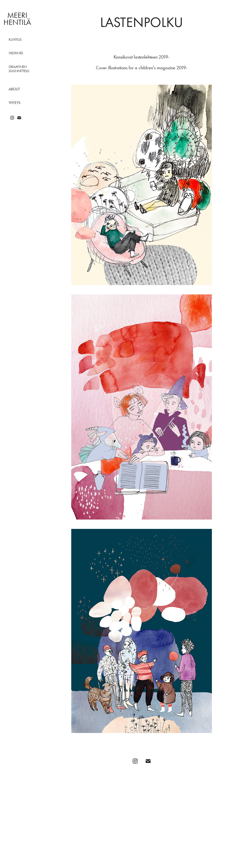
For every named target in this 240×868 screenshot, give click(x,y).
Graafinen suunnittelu (19, 69)
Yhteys (15, 103)
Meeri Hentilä (17, 19)
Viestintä (16, 53)
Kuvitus (15, 40)
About (14, 89)
